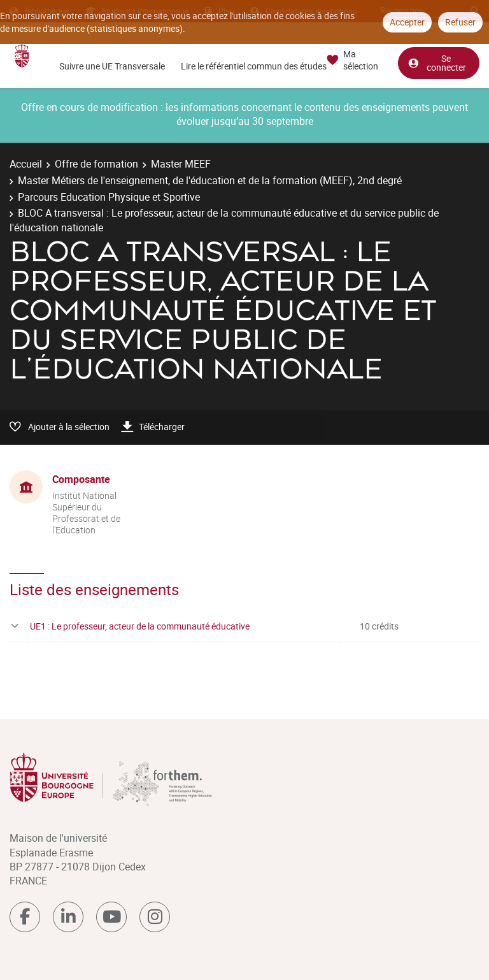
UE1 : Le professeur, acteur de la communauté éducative (140, 626)
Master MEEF (181, 164)
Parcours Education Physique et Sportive (109, 197)
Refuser (460, 22)
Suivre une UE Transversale (112, 66)
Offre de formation (96, 164)
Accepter (407, 22)
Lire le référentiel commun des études (254, 66)
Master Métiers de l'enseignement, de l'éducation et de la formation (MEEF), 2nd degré (210, 180)
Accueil (26, 164)
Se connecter (437, 63)
